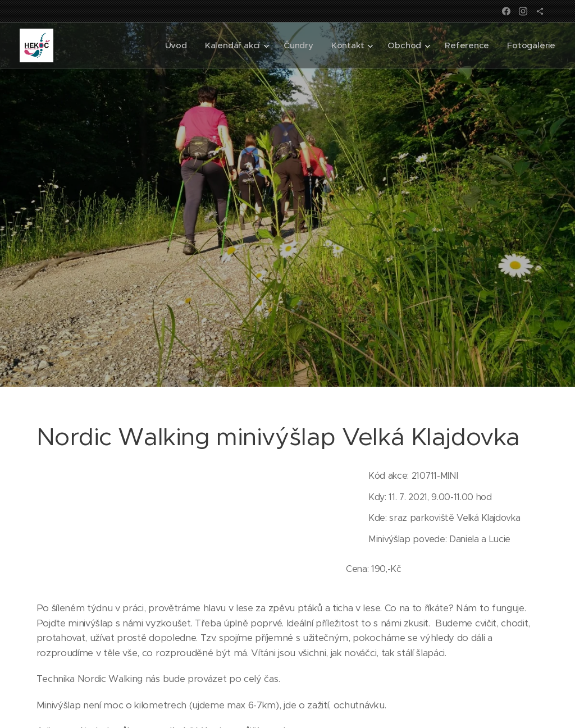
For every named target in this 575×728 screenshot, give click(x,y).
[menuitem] (173, 45)
